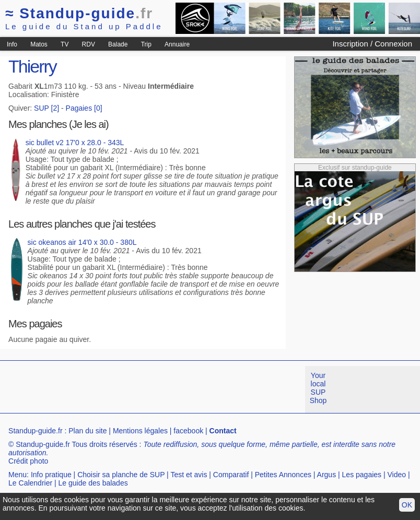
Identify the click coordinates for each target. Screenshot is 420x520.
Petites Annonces (283, 475)
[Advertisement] (190, 389)
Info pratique (51, 475)
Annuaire (177, 44)
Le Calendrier (30, 483)
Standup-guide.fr (36, 431)
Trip (146, 44)
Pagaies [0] (84, 108)
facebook (188, 431)
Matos (39, 44)
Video (397, 475)
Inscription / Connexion (372, 44)
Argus (327, 475)
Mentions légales (140, 431)
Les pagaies (362, 475)
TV (65, 44)
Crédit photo (28, 461)
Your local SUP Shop (318, 388)
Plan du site (87, 431)
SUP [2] (46, 108)
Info (12, 44)
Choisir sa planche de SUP (121, 475)
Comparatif (231, 475)
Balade (118, 44)
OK (407, 505)
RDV (89, 44)
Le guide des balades (93, 483)
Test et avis (189, 475)
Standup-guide (79, 13)
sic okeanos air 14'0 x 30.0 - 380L (82, 242)
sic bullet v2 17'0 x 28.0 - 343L (75, 143)
